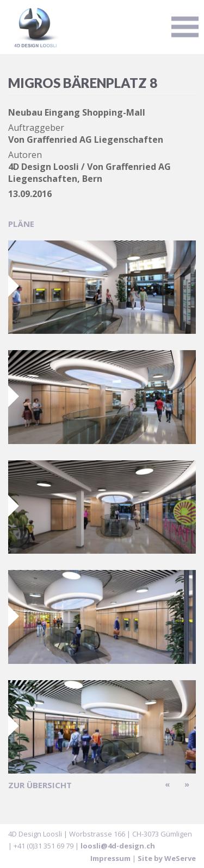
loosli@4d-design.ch (118, 846)
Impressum (110, 858)
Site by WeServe (167, 858)
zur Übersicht (40, 785)
